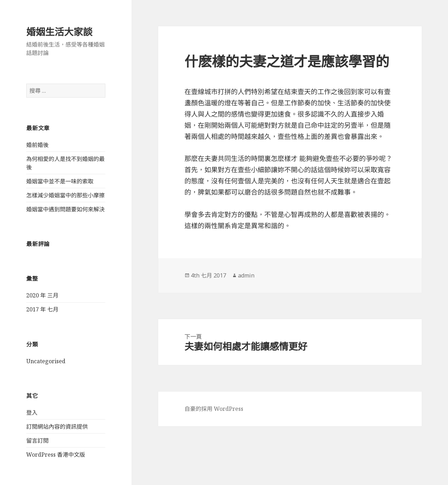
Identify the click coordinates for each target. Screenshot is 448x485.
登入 (32, 413)
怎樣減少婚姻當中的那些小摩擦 (65, 195)
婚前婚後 (37, 145)
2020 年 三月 (42, 295)
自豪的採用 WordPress (214, 409)
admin (246, 275)
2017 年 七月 (42, 309)
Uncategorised (46, 361)
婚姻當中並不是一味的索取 (60, 181)
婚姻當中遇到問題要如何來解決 (65, 209)
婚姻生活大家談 (59, 32)
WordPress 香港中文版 (56, 455)
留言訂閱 (37, 441)
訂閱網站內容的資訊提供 (57, 427)
